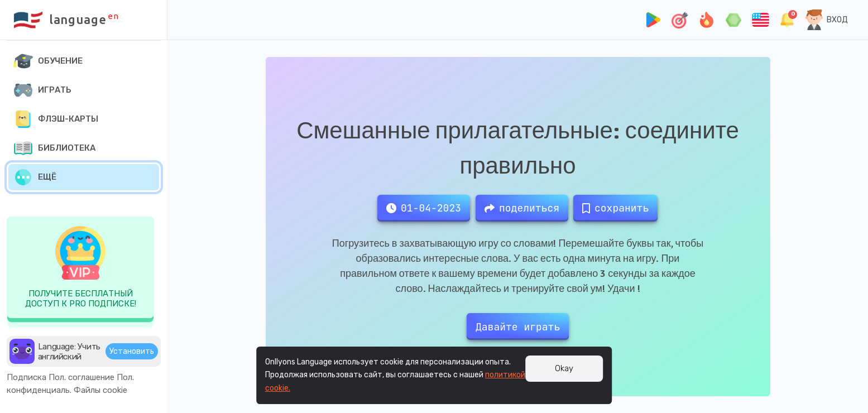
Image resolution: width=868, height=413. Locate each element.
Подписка (27, 377)
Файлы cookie (100, 390)
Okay (564, 368)
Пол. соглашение (81, 377)
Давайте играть (518, 327)
